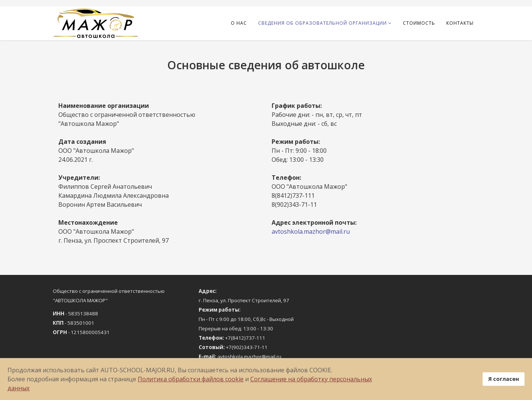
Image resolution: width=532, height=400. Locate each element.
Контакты (460, 23)
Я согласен (504, 379)
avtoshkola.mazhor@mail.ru (311, 231)
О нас (239, 23)
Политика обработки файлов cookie (191, 379)
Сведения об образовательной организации (322, 23)
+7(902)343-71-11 (247, 347)
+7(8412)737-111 (245, 338)
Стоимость (419, 23)
